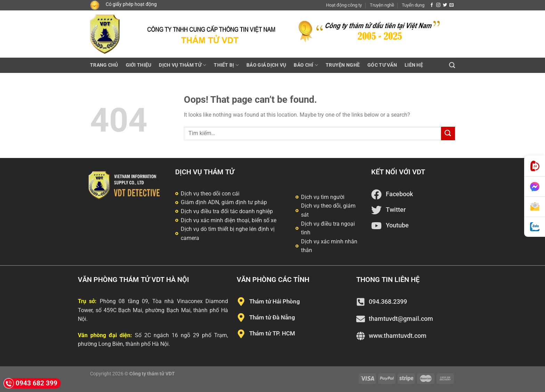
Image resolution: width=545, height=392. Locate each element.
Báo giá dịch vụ (266, 65)
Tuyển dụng (413, 5)
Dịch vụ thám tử (182, 65)
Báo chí (306, 65)
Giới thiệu (139, 65)
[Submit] (448, 134)
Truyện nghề (382, 5)
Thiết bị (226, 65)
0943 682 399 (30, 383)
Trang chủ (104, 65)
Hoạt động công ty (344, 5)
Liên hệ (414, 65)
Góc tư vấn (382, 65)
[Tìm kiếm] (452, 65)
